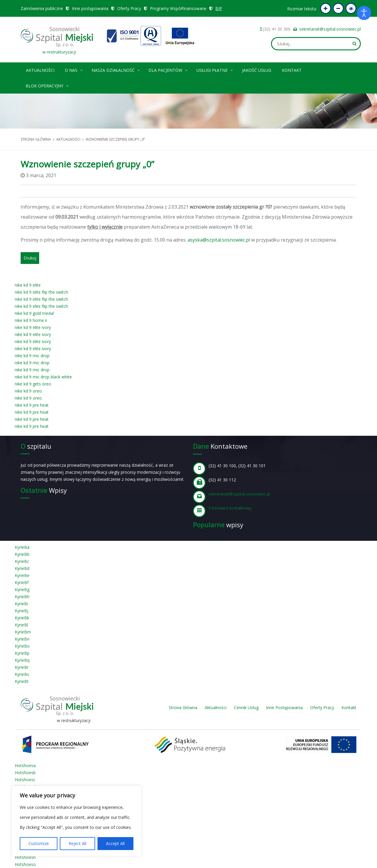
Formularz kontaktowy (230, 508)
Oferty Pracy (129, 8)
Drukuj (30, 258)
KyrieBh (22, 597)
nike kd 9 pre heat (32, 405)
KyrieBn (22, 639)
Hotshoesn (25, 857)
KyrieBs (22, 674)
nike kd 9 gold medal (34, 313)
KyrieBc (22, 561)
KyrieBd (22, 568)
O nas (74, 69)
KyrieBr (22, 667)
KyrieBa (22, 547)
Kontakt (292, 70)
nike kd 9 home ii (31, 320)
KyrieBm (23, 632)
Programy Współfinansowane (178, 8)
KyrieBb (22, 554)
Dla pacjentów (168, 69)
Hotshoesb (25, 773)
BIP (219, 8)
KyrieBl (21, 625)
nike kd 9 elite (28, 285)
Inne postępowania (90, 8)
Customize (39, 843)
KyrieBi (21, 604)
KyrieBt (22, 681)
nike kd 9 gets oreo (33, 384)
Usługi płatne (215, 69)
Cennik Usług (246, 707)
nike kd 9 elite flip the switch (41, 292)
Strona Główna (183, 707)
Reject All (77, 843)
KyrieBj (22, 611)
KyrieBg (22, 590)
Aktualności (40, 70)
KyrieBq (22, 660)
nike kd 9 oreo (28, 391)
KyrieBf (22, 582)
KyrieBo (22, 646)
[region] (77, 821)
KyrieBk (22, 618)
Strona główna (36, 139)
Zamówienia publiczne (42, 8)
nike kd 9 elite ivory (33, 327)
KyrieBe (22, 575)
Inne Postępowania (284, 707)
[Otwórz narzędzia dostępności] (364, 13)
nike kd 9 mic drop (32, 356)
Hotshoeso (25, 864)
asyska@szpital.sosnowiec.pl (219, 240)
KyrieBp (22, 653)
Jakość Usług (257, 70)
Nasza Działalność (116, 69)
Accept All (115, 843)
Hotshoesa (25, 765)
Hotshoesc (25, 780)
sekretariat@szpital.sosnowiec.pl (330, 29)
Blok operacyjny (47, 85)
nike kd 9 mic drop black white (43, 377)
